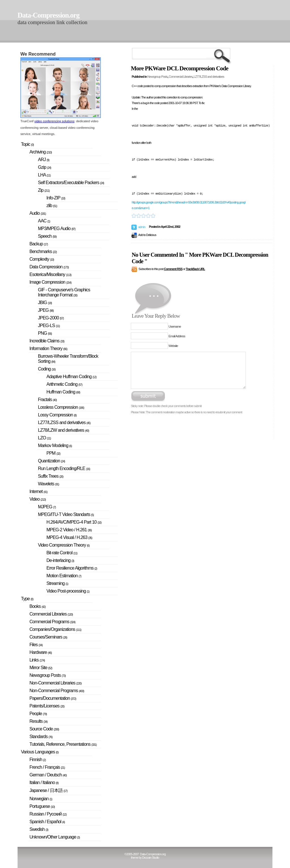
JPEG (46, 310)
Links (37, 660)
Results (39, 721)
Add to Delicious (147, 235)
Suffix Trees (51, 476)
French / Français (47, 767)
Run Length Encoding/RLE (64, 468)
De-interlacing (60, 560)
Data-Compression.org (48, 15)
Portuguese (42, 806)
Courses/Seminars (48, 637)
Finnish (38, 759)
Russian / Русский (48, 814)
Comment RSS (173, 269)
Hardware (41, 652)
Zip (44, 190)
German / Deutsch (48, 775)
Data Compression (49, 267)
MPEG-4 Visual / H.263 (69, 537)
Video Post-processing (68, 591)
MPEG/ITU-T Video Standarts (66, 514)
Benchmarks (43, 251)
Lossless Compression (61, 407)
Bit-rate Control (62, 553)
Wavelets (48, 484)
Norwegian (41, 799)
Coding (47, 369)
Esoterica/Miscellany (50, 274)
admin (142, 227)
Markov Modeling (55, 445)
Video (38, 499)
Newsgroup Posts (157, 77)
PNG (45, 333)
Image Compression (50, 282)
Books (38, 606)
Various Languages (40, 752)
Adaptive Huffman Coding (71, 377)
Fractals (47, 400)
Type (27, 599)
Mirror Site (41, 668)
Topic (27, 144)
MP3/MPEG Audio (57, 228)
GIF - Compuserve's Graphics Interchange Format (64, 292)
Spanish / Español (47, 822)
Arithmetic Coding (64, 384)
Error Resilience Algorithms (72, 568)
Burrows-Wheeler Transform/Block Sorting (68, 359)
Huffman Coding (63, 392)
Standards (41, 737)
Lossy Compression (57, 415)
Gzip (44, 167)
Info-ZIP (56, 198)
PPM (53, 453)
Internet (39, 491)
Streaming (57, 583)
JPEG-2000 (51, 318)
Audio (38, 213)
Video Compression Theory (64, 545)
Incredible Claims (47, 341)
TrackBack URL (195, 269)
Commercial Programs (52, 622)
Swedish (39, 829)
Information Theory (48, 348)
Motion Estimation (64, 576)
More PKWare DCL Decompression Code (180, 68)
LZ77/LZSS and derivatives (209, 77)
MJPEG (47, 507)
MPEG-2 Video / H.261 (69, 530)
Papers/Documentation (53, 698)
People (38, 714)
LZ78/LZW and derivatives (63, 430)
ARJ (44, 160)
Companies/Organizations (55, 629)
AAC (44, 221)
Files (36, 645)
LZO (44, 438)
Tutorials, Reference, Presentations (63, 744)
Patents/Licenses (47, 706)
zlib (52, 206)
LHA (44, 175)
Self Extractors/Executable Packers (71, 183)
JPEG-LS (49, 325)
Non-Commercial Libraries (56, 683)
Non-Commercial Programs (57, 691)
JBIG (45, 303)
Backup (39, 244)
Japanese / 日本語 (48, 790)
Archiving (41, 152)
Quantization (51, 461)
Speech (47, 236)
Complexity (42, 259)
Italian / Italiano (44, 782)
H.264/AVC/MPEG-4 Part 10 (74, 522)
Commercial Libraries (181, 77)
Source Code (44, 729)
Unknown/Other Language (55, 837)
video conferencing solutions (54, 121)
